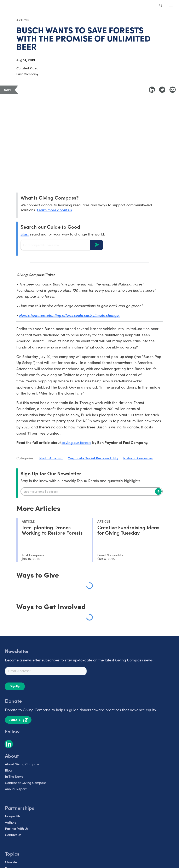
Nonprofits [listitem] (13, 816)
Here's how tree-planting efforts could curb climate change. (70, 315)
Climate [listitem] (11, 862)
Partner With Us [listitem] (17, 828)
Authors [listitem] (11, 822)
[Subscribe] (158, 491)
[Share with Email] (173, 90)
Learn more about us (54, 210)
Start (25, 234)
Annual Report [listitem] (16, 788)
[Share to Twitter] (162, 90)
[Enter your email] (92, 491)
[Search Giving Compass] (161, 6)
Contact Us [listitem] (13, 834)
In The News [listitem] (14, 776)
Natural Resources (138, 458)
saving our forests (76, 442)
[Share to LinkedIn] (152, 90)
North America (51, 458)
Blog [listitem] (8, 770)
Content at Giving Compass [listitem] (26, 782)
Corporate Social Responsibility (93, 458)
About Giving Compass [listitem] (22, 764)
